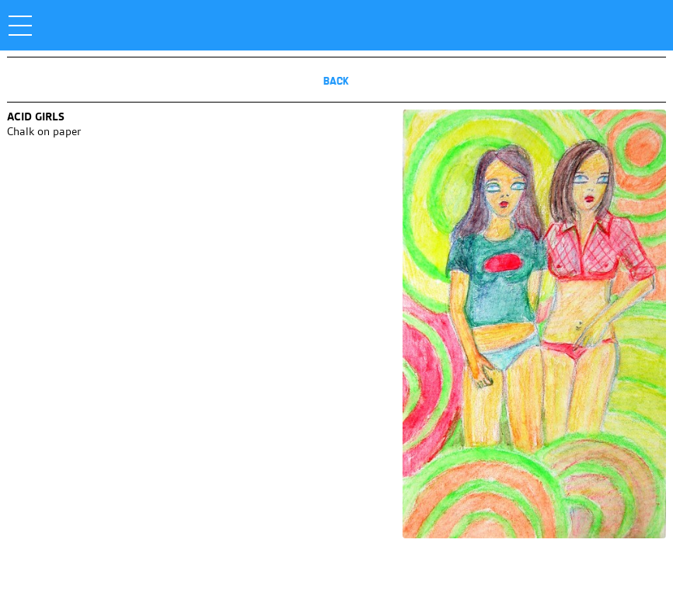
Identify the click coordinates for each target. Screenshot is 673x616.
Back (336, 81)
